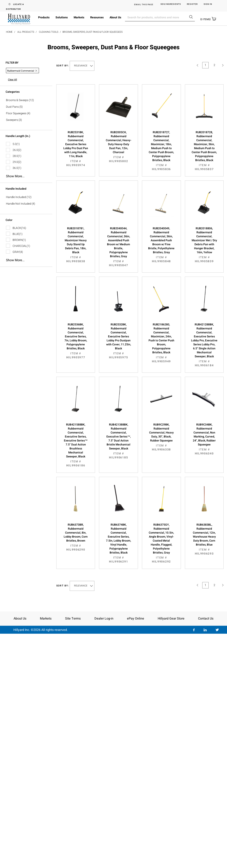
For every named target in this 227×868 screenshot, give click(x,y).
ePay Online (136, 619)
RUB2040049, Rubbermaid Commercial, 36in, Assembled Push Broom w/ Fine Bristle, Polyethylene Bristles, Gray (161, 245)
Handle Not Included (19, 204)
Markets (79, 17)
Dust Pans (12, 107)
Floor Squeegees (16, 113)
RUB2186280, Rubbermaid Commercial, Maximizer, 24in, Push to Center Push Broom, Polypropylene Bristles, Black (161, 343)
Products (44, 17)
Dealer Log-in (104, 619)
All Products (26, 32)
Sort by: (63, 66)
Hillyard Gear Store (171, 619)
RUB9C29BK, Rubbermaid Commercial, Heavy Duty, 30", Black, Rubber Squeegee (161, 437)
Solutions (62, 17)
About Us (115, 17)
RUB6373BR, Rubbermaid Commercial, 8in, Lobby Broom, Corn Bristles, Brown (76, 537)
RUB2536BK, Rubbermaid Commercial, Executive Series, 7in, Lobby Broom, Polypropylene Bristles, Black (76, 341)
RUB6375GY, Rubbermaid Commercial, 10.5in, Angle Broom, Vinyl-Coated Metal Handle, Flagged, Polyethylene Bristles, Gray (161, 543)
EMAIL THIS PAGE (144, 5)
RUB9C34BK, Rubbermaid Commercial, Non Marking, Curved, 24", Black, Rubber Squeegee (204, 439)
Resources (97, 17)
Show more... (15, 176)
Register (192, 4)
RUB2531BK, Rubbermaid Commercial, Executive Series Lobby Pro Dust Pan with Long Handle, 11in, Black (76, 149)
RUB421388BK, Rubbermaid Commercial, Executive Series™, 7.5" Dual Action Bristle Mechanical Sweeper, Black (118, 441)
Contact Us (206, 619)
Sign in (208, 4)
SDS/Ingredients (171, 4)
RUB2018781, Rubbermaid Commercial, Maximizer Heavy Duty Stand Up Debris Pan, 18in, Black (76, 245)
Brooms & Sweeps (17, 100)
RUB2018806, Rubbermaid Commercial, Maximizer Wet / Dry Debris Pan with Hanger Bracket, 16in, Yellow (204, 245)
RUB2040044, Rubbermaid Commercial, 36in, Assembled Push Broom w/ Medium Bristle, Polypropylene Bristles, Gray (118, 247)
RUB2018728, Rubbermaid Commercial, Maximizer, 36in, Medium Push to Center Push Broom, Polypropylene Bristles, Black (204, 151)
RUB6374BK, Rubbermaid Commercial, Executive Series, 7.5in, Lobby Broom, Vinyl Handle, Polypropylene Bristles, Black (118, 543)
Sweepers (12, 120)
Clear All (12, 80)
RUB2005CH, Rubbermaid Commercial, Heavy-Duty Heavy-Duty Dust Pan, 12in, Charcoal (118, 147)
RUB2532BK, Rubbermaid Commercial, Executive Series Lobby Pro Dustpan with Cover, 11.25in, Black (118, 341)
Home (9, 32)
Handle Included (16, 197)
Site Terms (73, 619)
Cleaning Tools (49, 32)
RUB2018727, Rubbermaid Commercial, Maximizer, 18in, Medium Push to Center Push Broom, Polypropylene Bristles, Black (161, 151)
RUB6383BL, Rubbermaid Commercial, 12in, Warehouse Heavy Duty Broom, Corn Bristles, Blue (204, 539)
